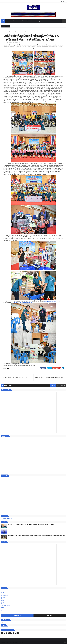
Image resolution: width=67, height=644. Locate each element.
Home (4, 1)
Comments (50, 616)
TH (19, 32)
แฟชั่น (3, 607)
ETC (3, 622)
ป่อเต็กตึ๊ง (8, 32)
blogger (53, 385)
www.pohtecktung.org (51, 301)
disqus (58, 385)
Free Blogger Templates (18, 642)
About (7, 1)
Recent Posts (17, 616)
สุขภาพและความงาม (6, 606)
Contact (12, 1)
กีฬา (2, 604)
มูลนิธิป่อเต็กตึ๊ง (13, 32)
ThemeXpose (9, 642)
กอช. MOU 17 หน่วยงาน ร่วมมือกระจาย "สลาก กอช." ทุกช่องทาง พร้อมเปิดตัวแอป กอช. (24, 530)
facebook (63, 385)
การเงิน (3, 602)
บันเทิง (32, 21)
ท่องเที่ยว (27, 21)
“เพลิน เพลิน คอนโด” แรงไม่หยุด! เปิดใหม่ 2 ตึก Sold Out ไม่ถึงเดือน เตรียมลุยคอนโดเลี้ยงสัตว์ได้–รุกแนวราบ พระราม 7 (31, 525)
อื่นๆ (17, 32)
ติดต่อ (3, 612)
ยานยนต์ (3, 597)
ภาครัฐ (38, 21)
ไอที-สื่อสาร (15, 21)
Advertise (17, 1)
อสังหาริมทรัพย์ (4, 596)
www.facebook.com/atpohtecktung (22, 303)
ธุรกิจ (8, 21)
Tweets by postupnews (7, 519)
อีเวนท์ (21, 21)
